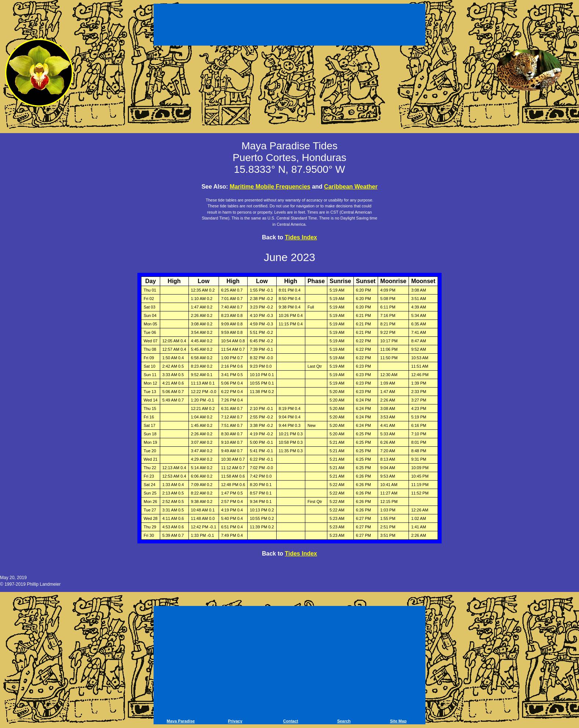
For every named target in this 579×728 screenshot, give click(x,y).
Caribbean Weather (351, 187)
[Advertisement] (289, 26)
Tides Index (301, 237)
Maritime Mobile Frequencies (270, 187)
